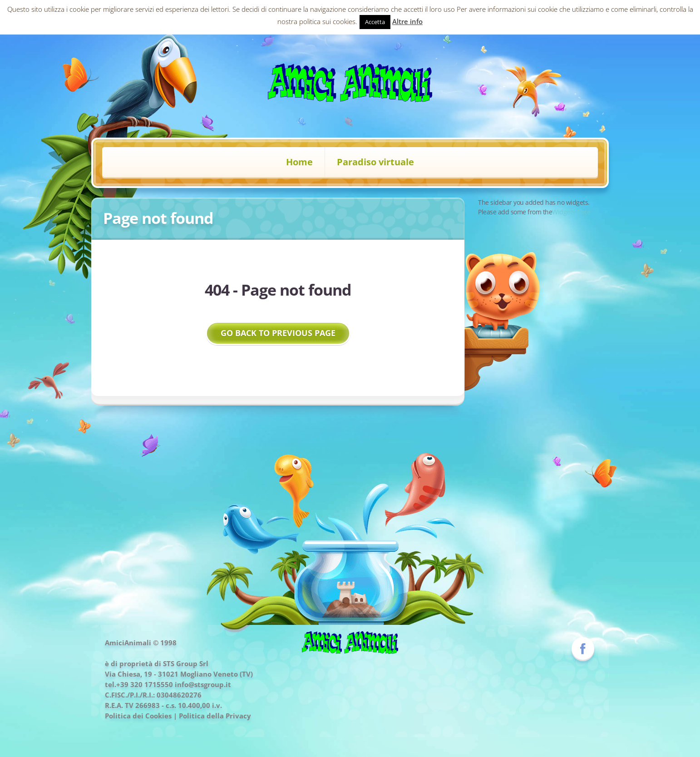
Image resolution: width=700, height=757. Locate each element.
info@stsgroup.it (203, 684)
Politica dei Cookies (138, 716)
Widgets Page (571, 212)
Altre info (407, 21)
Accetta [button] (375, 22)
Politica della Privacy (215, 716)
